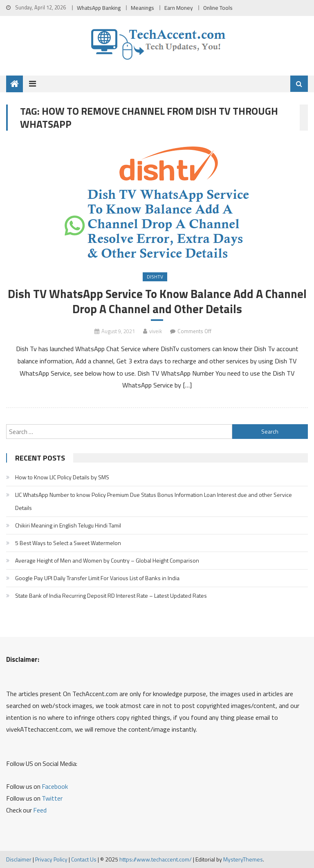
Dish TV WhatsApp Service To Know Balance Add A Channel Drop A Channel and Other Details (157, 301)
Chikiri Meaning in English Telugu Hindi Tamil (68, 525)
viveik (156, 331)
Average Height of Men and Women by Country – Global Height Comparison (107, 560)
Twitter (52, 798)
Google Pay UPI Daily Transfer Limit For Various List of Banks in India (97, 578)
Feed (40, 810)
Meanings (142, 8)
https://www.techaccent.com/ (156, 859)
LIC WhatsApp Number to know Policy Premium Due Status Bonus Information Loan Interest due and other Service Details (154, 501)
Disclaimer (19, 859)
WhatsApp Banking (99, 8)
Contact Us (84, 859)
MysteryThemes (243, 859)
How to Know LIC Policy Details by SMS (62, 477)
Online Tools (218, 8)
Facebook (55, 786)
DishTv (155, 277)
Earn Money (179, 8)
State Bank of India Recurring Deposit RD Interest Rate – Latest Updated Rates (111, 595)
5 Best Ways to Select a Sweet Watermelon (68, 543)
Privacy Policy (51, 859)
